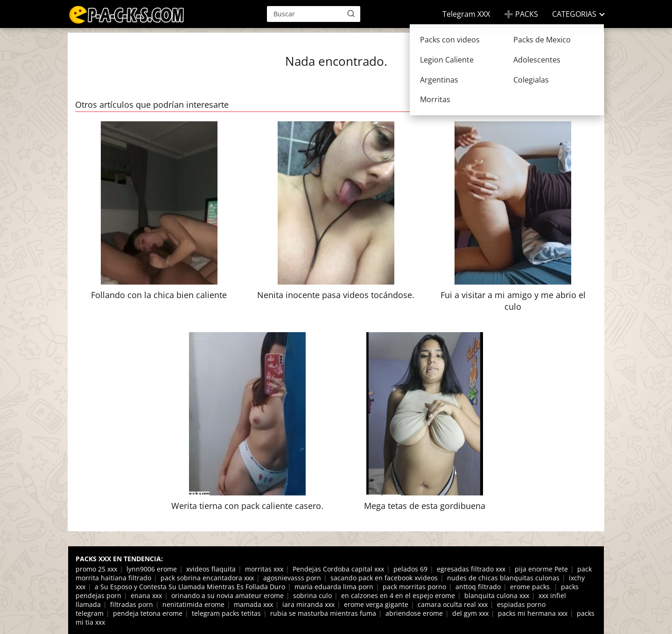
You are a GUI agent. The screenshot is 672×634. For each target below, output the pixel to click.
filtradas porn (132, 604)
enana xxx (146, 596)
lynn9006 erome (152, 569)
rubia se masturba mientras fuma (323, 613)
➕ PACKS (521, 14)
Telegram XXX (466, 14)
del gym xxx (470, 613)
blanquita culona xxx (497, 596)
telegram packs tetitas (226, 613)
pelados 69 (410, 569)
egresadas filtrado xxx (471, 569)
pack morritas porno (414, 587)
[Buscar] (351, 14)
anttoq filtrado (478, 587)
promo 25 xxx (96, 569)
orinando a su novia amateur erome (227, 596)
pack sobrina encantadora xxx (207, 578)
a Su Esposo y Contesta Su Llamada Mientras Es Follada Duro (190, 587)
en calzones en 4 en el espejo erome (398, 596)
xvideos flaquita (211, 569)
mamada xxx (253, 604)
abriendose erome (414, 613)
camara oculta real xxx (453, 604)
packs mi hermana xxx (533, 613)
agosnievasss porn (292, 578)
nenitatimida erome (193, 604)
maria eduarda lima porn (334, 587)
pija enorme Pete (541, 569)
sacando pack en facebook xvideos (384, 578)
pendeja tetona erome (148, 613)
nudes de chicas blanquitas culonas (503, 578)
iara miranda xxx (308, 604)
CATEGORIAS (574, 14)
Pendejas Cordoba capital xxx (338, 569)
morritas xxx (264, 569)
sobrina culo (312, 596)
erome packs (531, 587)
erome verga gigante (376, 604)
